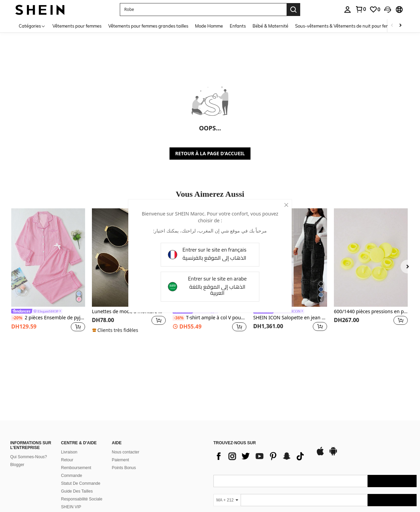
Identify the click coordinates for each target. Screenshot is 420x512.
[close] (286, 205)
